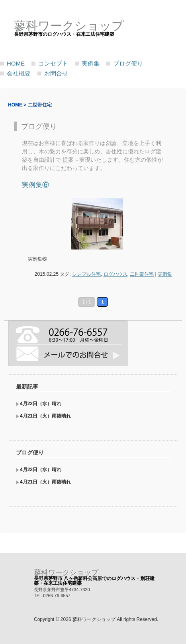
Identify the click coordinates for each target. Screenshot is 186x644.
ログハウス (116, 274)
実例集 (91, 63)
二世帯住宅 (142, 274)
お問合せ (56, 73)
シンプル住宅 (86, 274)
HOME (16, 63)
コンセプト (53, 63)
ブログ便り (128, 63)
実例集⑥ (35, 185)
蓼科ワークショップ (66, 572)
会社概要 (19, 73)
